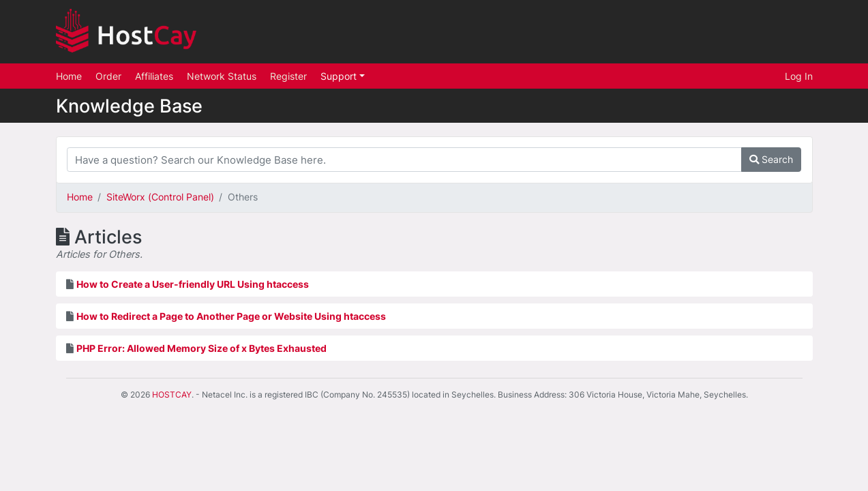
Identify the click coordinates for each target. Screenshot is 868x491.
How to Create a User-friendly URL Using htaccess (193, 284)
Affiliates (154, 76)
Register (288, 76)
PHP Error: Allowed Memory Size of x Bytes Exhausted (201, 348)
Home (69, 76)
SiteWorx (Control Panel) (160, 197)
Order (108, 76)
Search (771, 159)
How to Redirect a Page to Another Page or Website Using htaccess (231, 316)
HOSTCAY (172, 395)
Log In (799, 76)
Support (340, 76)
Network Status (222, 76)
